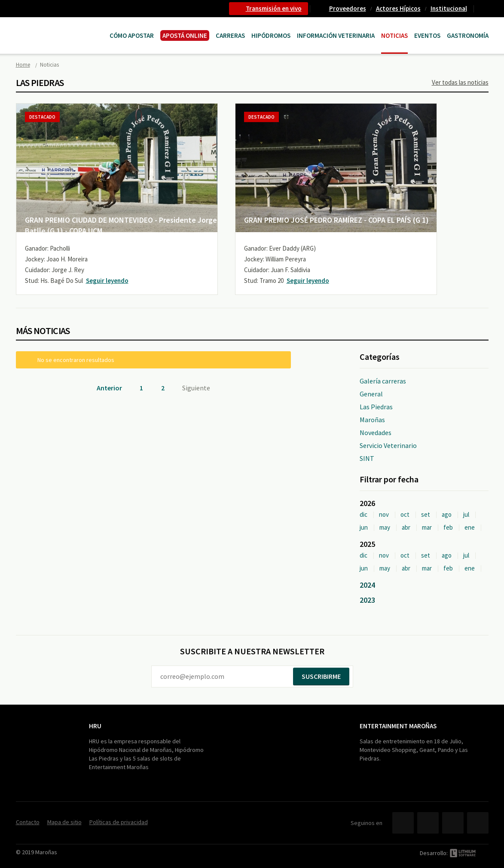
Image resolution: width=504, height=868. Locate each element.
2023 (367, 600)
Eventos (427, 35)
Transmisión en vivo (274, 8)
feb (448, 527)
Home (23, 65)
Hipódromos (271, 35)
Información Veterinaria (336, 35)
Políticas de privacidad (119, 822)
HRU (95, 726)
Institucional (449, 8)
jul (466, 514)
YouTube (453, 823)
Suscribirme (321, 676)
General (371, 394)
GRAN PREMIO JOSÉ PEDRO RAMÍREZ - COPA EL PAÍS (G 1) (336, 220)
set (426, 514)
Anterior (109, 388)
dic (363, 514)
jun (364, 527)
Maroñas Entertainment (60, 27)
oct (405, 514)
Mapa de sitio (64, 822)
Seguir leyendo (107, 281)
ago (447, 514)
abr (406, 527)
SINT (367, 458)
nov (384, 514)
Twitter (428, 823)
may (385, 527)
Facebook (403, 823)
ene (470, 527)
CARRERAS (230, 35)
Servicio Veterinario (388, 445)
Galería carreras (383, 381)
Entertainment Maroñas (398, 726)
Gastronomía (468, 35)
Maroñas (372, 420)
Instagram (478, 823)
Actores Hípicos (398, 8)
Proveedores (348, 8)
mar (427, 527)
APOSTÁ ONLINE (185, 35)
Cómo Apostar (132, 35)
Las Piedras (376, 407)
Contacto (485, 9)
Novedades (376, 432)
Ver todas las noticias (460, 82)
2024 (367, 585)
